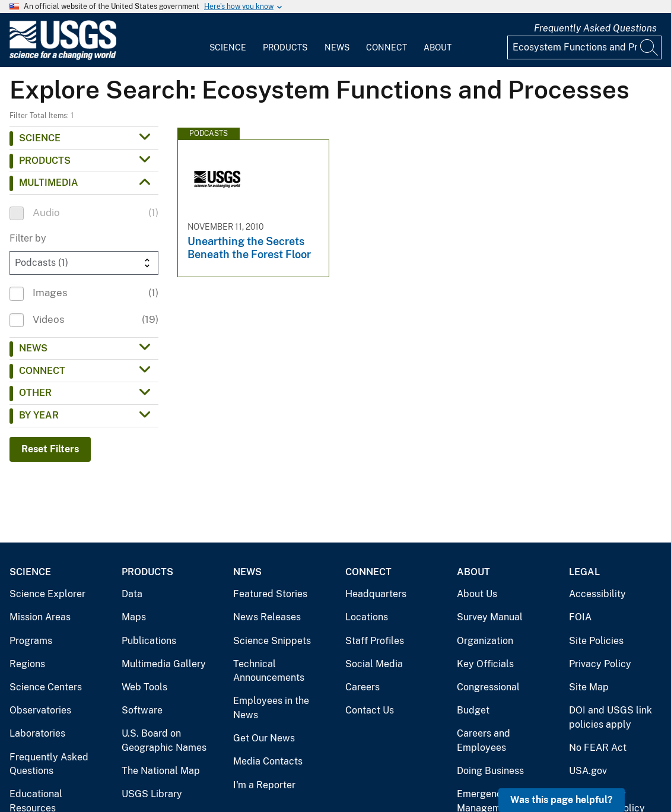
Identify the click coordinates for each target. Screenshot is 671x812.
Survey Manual (490, 617)
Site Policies (596, 641)
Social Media (374, 664)
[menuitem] (228, 40)
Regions (27, 664)
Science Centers (46, 687)
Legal (584, 572)
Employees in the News (271, 708)
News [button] (33, 348)
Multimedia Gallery (164, 664)
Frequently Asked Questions (595, 28)
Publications (149, 641)
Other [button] (35, 393)
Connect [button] (42, 371)
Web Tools (144, 687)
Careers (362, 687)
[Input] (584, 47)
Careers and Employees (484, 740)
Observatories (40, 710)
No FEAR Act (598, 748)
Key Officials (485, 664)
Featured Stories (270, 594)
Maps (134, 617)
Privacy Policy (600, 664)
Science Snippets (272, 641)
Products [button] (45, 161)
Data (132, 594)
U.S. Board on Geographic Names (164, 740)
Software (142, 710)
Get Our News (264, 738)
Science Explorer (47, 594)
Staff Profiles (375, 641)
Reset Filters (50, 449)
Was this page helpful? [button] (562, 800)
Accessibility (597, 594)
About (438, 47)
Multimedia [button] (49, 183)
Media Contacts (268, 761)
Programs (31, 641)
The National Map (161, 771)
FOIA (580, 617)
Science (228, 47)
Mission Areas (40, 617)
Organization (485, 641)
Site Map (589, 687)
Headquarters (376, 594)
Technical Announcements (269, 671)
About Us (477, 594)
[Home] (63, 57)
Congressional (488, 687)
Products (285, 47)
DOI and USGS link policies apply (610, 717)
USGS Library (152, 794)
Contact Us (370, 710)
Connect (387, 47)
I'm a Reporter (264, 785)
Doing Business (490, 771)
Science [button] (40, 138)
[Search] (650, 47)
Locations (367, 617)
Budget (473, 710)
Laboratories (37, 733)
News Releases (267, 617)
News (337, 47)
